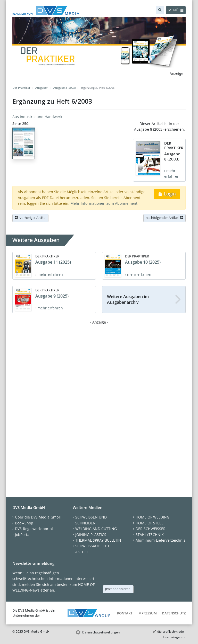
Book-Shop (24, 523)
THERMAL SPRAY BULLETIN (98, 540)
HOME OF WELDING (152, 517)
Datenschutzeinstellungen (101, 632)
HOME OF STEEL (149, 523)
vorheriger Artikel (30, 218)
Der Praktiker (21, 88)
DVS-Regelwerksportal (34, 529)
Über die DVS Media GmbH (38, 517)
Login (167, 194)
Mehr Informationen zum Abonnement (104, 203)
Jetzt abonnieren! (118, 589)
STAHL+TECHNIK (150, 535)
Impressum (147, 613)
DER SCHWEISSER (151, 529)
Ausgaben (42, 88)
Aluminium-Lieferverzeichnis (160, 540)
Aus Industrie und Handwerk (37, 117)
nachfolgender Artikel (164, 218)
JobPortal (23, 535)
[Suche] (160, 10)
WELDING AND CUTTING (96, 529)
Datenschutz (174, 613)
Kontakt (125, 613)
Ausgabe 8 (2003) (64, 88)
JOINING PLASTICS (91, 535)
